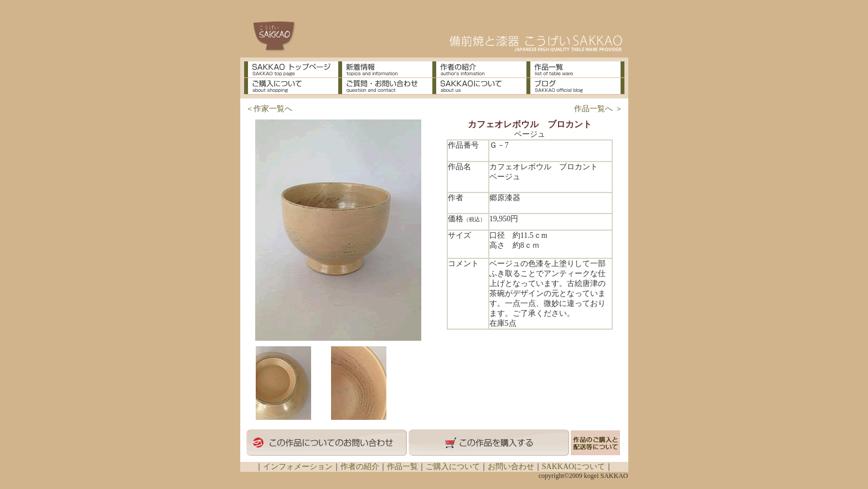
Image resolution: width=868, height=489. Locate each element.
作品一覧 (402, 467)
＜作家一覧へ (269, 109)
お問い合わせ (511, 467)
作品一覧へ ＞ (598, 109)
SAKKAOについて (573, 467)
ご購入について (453, 467)
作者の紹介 (360, 467)
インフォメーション (298, 467)
